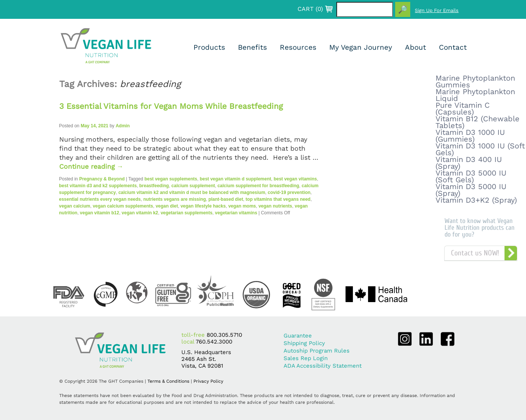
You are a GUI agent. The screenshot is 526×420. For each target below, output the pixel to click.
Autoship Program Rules (317, 351)
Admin (123, 126)
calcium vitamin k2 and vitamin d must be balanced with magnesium (192, 192)
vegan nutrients (275, 206)
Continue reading (91, 166)
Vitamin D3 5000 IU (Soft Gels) (471, 176)
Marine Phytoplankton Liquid (475, 95)
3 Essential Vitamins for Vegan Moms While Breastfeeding (171, 106)
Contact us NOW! (475, 253)
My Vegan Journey (361, 47)
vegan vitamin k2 (140, 213)
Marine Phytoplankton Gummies (475, 81)
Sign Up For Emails (437, 10)
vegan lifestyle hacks (203, 206)
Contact (453, 47)
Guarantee (298, 336)
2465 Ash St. (199, 359)
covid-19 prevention (289, 192)
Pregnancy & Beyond (102, 179)
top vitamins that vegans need (278, 199)
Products (209, 47)
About (416, 47)
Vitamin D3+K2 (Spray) (476, 200)
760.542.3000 (214, 342)
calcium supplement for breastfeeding (258, 186)
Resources (298, 47)
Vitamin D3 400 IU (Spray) (469, 163)
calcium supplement (193, 186)
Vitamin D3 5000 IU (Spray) (471, 190)
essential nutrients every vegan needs (100, 199)
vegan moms (242, 206)
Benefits (252, 47)
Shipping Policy (304, 343)
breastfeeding (154, 186)
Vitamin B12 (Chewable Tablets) (478, 122)
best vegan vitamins (295, 179)
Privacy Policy (208, 381)
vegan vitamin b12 (100, 213)
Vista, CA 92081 (202, 366)
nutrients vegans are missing (175, 199)
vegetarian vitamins (236, 213)
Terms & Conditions (168, 381)
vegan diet (167, 206)
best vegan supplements (171, 179)
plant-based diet (226, 199)
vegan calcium (75, 206)
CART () (310, 9)
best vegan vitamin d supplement (235, 179)
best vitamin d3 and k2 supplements (98, 186)
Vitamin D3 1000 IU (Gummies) (470, 136)
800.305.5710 (224, 335)
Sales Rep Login (306, 358)
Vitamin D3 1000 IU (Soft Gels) (480, 149)
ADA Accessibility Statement (323, 366)
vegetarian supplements (186, 213)
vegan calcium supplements (123, 206)
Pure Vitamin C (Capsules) (463, 108)
